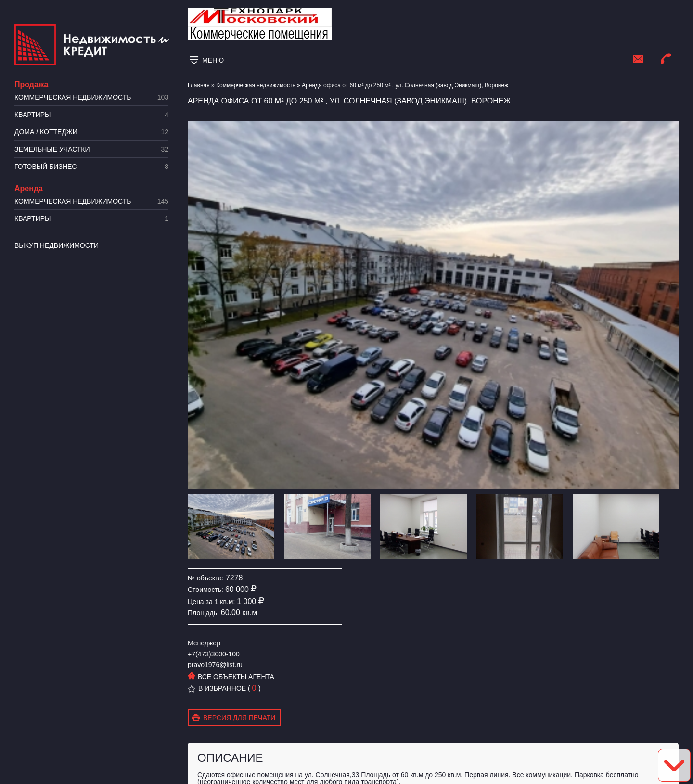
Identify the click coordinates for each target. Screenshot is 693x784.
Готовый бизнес (91, 167)
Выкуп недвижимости (57, 245)
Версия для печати (234, 718)
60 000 (237, 589)
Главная (199, 85)
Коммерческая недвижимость (91, 97)
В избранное (217, 688)
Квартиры (91, 115)
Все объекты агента (231, 677)
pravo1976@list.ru (215, 665)
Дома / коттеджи (91, 132)
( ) (254, 688)
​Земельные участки (91, 149)
